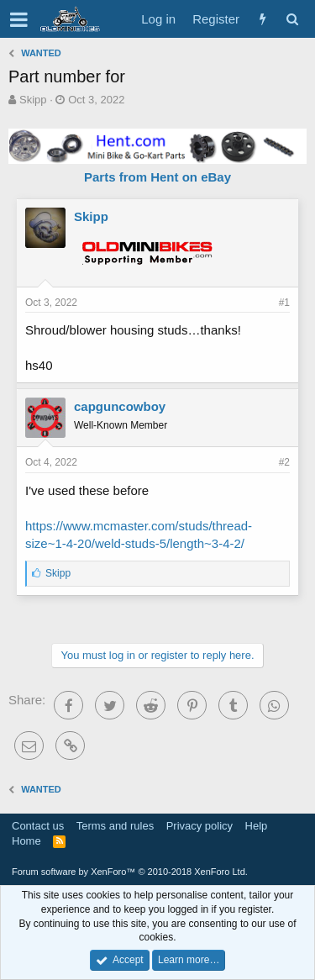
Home (26, 841)
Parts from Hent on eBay (157, 177)
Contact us (38, 826)
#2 (284, 462)
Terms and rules (115, 826)
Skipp (33, 100)
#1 (284, 303)
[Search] (292, 19)
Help (257, 826)
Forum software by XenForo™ (130, 872)
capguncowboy (120, 406)
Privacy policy (199, 826)
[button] (19, 19)
